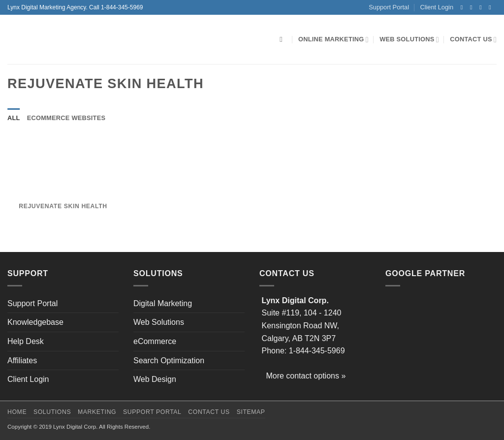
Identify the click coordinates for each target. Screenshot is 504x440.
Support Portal (389, 7)
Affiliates (22, 361)
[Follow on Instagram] (473, 7)
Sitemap (251, 412)
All (14, 118)
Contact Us (473, 40)
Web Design (155, 379)
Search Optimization (169, 361)
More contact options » (306, 376)
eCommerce (155, 341)
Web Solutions (409, 40)
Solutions (52, 412)
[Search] (283, 39)
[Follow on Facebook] (464, 7)
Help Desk (26, 341)
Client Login (437, 7)
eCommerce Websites (66, 118)
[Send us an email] (492, 7)
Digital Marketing (163, 303)
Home (17, 412)
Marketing (97, 412)
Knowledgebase (35, 322)
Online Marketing (333, 40)
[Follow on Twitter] (482, 7)
